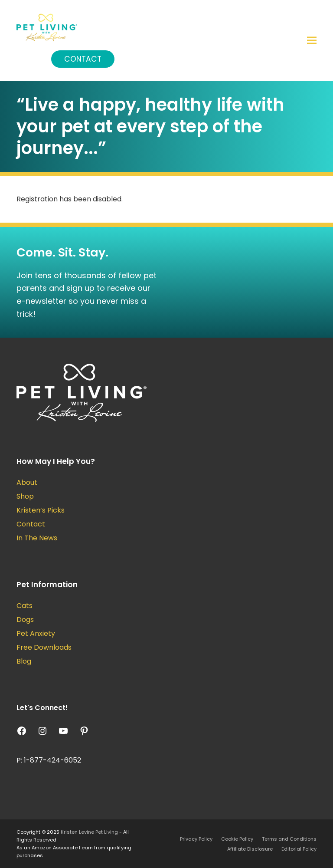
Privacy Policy (196, 839)
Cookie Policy (237, 839)
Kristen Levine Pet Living (89, 832)
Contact (83, 59)
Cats (24, 606)
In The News (37, 538)
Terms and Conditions (289, 839)
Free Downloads (44, 647)
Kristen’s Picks (41, 510)
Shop (25, 496)
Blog (24, 661)
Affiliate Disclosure (250, 849)
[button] (312, 41)
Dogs (25, 620)
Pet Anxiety (36, 633)
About (27, 482)
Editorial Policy (299, 849)
